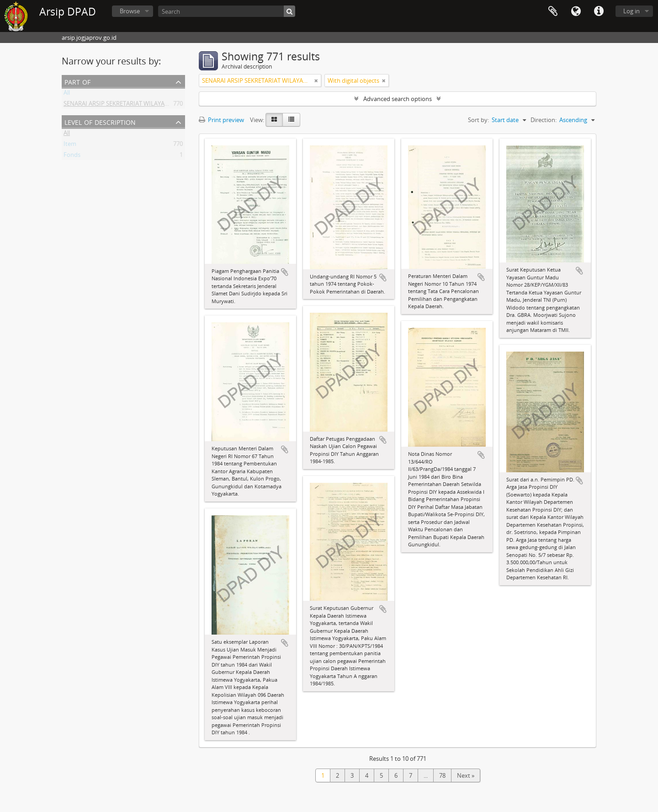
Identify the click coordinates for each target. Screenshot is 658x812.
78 (442, 775)
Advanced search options (398, 99)
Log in (631, 11)
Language (576, 11)
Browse (130, 11)
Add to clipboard (285, 272)
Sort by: (478, 120)
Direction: (544, 120)
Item (70, 145)
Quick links (599, 11)
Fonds (72, 156)
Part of (77, 81)
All (67, 94)
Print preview (221, 120)
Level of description (100, 121)
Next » (466, 775)
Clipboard (553, 11)
